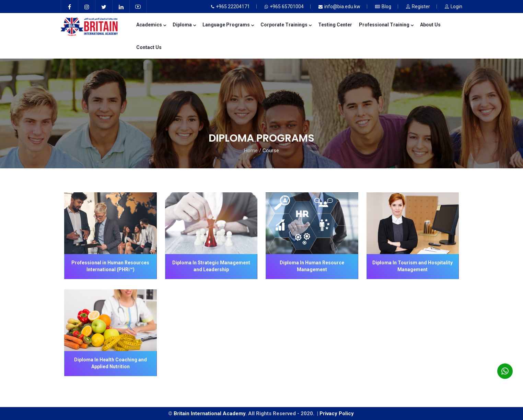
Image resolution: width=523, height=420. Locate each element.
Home (251, 151)
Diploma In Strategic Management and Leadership (211, 266)
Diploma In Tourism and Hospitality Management (412, 266)
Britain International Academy (210, 413)
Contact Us (149, 47)
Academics (151, 25)
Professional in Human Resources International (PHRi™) (110, 266)
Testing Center (335, 25)
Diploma (184, 25)
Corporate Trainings (286, 25)
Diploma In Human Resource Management (312, 266)
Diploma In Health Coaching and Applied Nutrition (111, 363)
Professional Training (386, 25)
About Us (430, 25)
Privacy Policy (337, 413)
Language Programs (228, 25)
